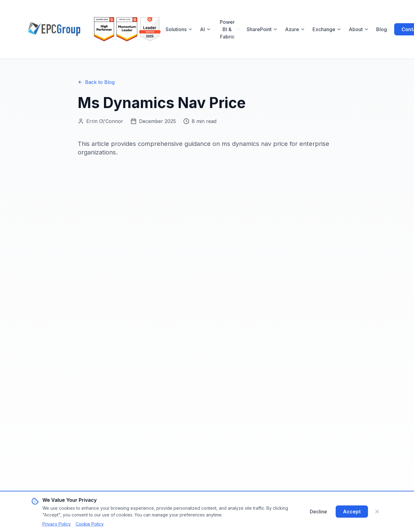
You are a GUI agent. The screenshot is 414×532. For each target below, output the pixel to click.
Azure (295, 29)
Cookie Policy (90, 524)
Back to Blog (96, 82)
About (359, 29)
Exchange (327, 29)
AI (205, 29)
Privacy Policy (57, 524)
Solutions (179, 29)
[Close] (377, 512)
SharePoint (262, 29)
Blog (382, 29)
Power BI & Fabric (230, 29)
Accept (352, 512)
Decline (318, 512)
